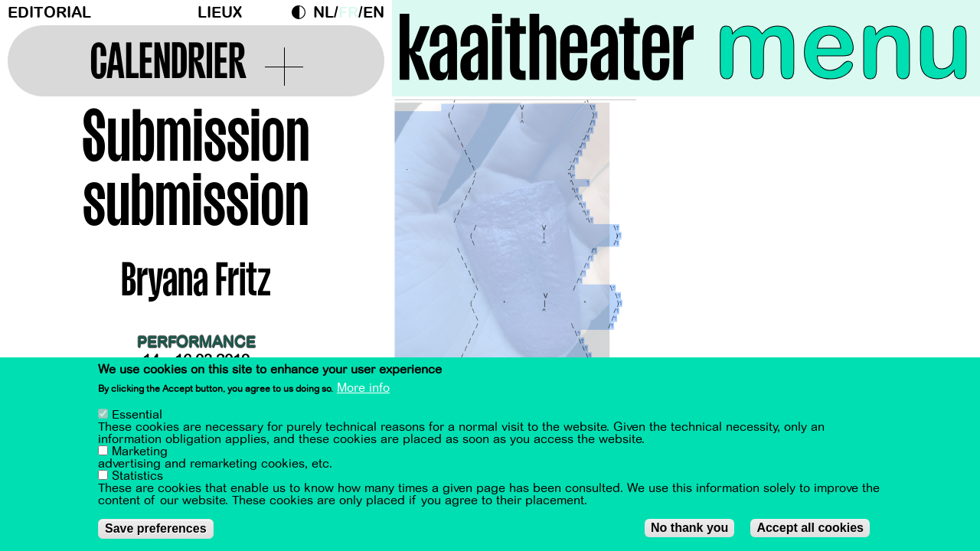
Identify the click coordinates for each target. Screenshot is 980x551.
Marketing (140, 452)
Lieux (220, 13)
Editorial (49, 13)
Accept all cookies (810, 528)
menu (843, 46)
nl (323, 13)
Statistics (137, 477)
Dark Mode (302, 12)
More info (363, 389)
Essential (137, 416)
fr (348, 13)
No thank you (689, 528)
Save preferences (156, 529)
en (374, 13)
